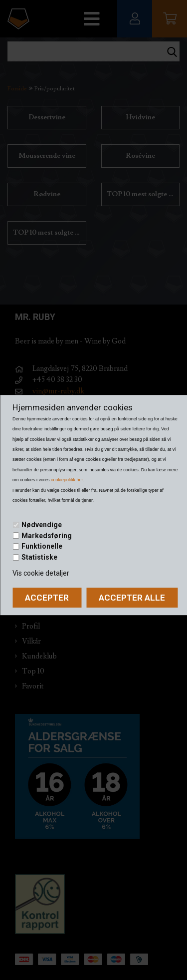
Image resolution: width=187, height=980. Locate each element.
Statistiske (39, 557)
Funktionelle (42, 546)
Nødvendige (42, 525)
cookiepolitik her (67, 480)
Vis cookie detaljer (41, 573)
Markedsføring (47, 536)
